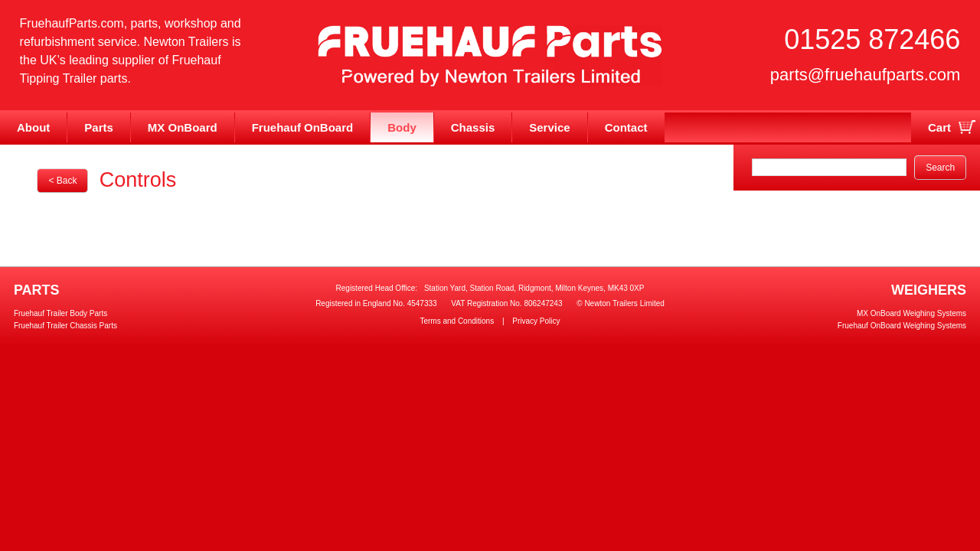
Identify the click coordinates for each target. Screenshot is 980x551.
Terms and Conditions (457, 321)
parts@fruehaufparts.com (866, 75)
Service (549, 127)
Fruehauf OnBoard (303, 127)
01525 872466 (872, 39)
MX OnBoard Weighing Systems (911, 313)
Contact (626, 127)
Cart (939, 127)
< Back (62, 181)
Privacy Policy (536, 321)
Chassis (473, 127)
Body (402, 127)
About (33, 127)
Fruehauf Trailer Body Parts (60, 313)
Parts (99, 127)
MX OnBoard (183, 127)
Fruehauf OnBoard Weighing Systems (902, 326)
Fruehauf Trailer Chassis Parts (65, 326)
